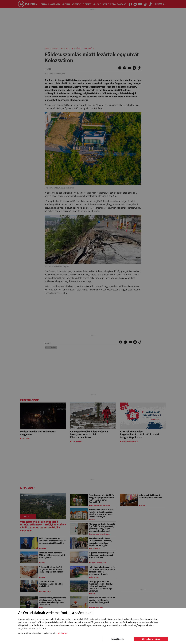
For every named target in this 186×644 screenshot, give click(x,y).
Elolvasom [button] (63, 633)
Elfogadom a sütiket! (151, 639)
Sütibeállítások (117, 639)
